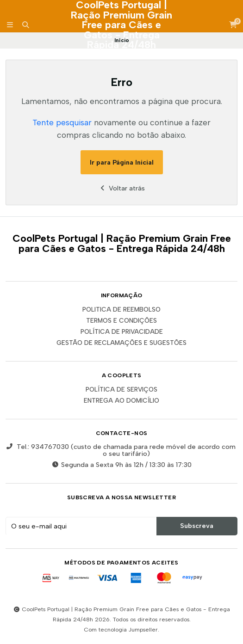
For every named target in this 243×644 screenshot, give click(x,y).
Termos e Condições (121, 321)
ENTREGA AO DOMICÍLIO (121, 401)
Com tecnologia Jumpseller (121, 629)
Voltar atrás (122, 188)
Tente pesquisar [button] (62, 122)
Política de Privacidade (122, 332)
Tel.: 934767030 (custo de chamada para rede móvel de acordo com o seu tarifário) (121, 450)
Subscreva (197, 526)
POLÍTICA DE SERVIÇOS (121, 390)
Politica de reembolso (121, 310)
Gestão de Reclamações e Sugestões (121, 343)
